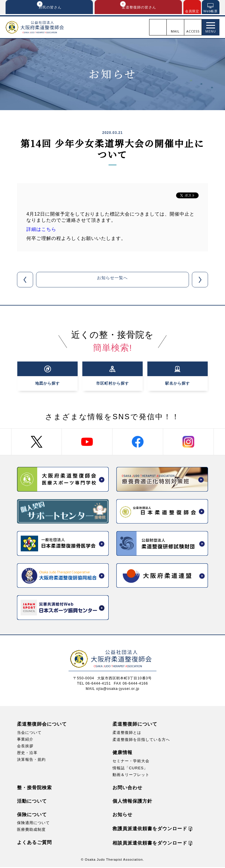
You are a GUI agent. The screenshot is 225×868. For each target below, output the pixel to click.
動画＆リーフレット (131, 776)
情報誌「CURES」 (130, 769)
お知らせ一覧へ (112, 280)
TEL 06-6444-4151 (94, 684)
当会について (29, 733)
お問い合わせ (127, 788)
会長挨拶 (25, 747)
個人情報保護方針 (132, 802)
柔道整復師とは (127, 733)
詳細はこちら (41, 230)
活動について (32, 802)
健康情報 (122, 754)
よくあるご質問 (34, 843)
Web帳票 (210, 11)
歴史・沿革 (27, 754)
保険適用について (33, 824)
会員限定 (192, 11)
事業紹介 (25, 740)
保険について (32, 815)
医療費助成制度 (31, 830)
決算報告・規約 (31, 760)
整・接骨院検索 (34, 788)
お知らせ (122, 815)
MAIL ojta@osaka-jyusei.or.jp (112, 690)
